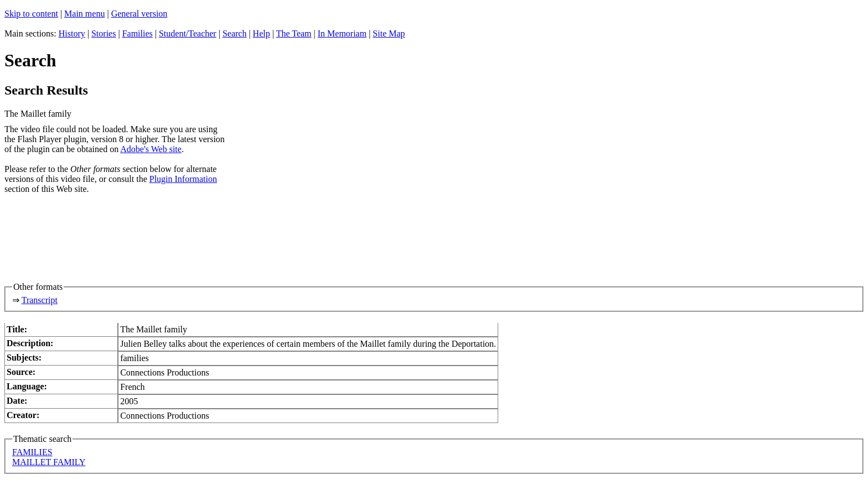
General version (139, 14)
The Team (294, 33)
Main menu (84, 14)
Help (262, 33)
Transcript (40, 300)
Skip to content (31, 14)
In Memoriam (342, 33)
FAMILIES (32, 452)
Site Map (389, 33)
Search (235, 33)
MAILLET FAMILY (49, 462)
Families (138, 33)
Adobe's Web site (151, 149)
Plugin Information (183, 179)
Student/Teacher (188, 33)
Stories (104, 33)
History (72, 33)
